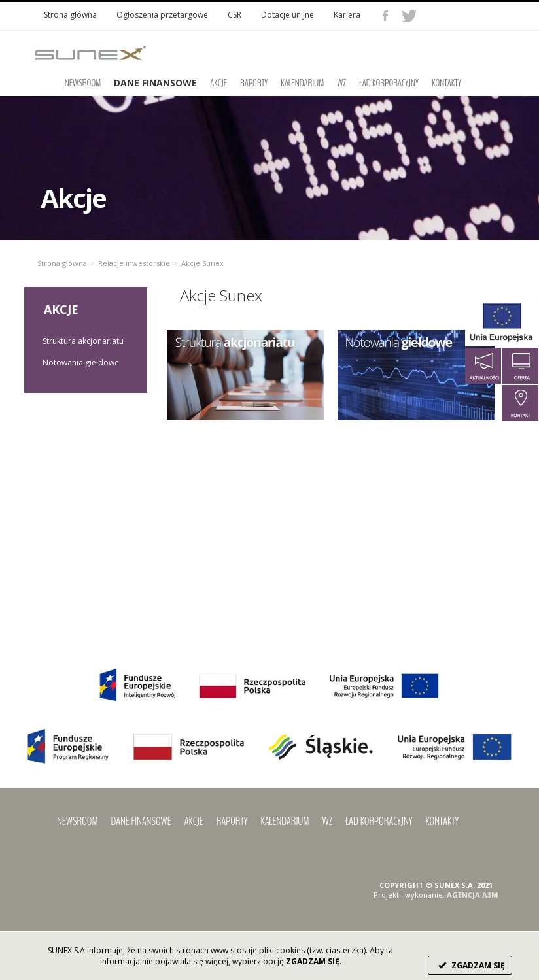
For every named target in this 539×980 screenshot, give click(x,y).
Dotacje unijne (287, 15)
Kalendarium (302, 83)
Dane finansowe (141, 821)
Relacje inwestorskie (134, 263)
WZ (341, 83)
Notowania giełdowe (81, 363)
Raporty (254, 83)
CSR (235, 15)
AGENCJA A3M (473, 895)
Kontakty (446, 83)
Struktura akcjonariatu (83, 341)
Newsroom (83, 83)
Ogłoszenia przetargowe (162, 15)
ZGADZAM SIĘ (470, 965)
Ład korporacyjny (389, 83)
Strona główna (70, 15)
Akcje (218, 83)
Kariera (347, 15)
